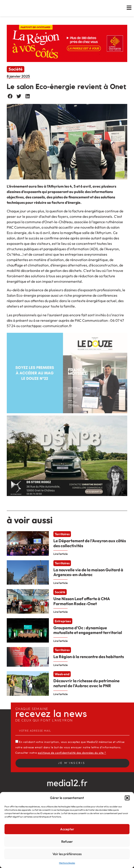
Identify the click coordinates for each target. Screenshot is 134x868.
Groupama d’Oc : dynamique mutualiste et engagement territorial (88, 630)
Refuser (67, 842)
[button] (127, 798)
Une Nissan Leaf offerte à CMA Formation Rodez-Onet (82, 601)
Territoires (62, 534)
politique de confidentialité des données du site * (72, 753)
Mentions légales (67, 863)
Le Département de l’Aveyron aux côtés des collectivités (90, 543)
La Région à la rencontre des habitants (89, 657)
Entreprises (63, 621)
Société (16, 69)
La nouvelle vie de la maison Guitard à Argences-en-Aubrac (88, 572)
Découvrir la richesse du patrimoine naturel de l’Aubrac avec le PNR (86, 683)
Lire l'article (60, 554)
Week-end (62, 674)
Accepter (67, 829)
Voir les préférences (67, 854)
